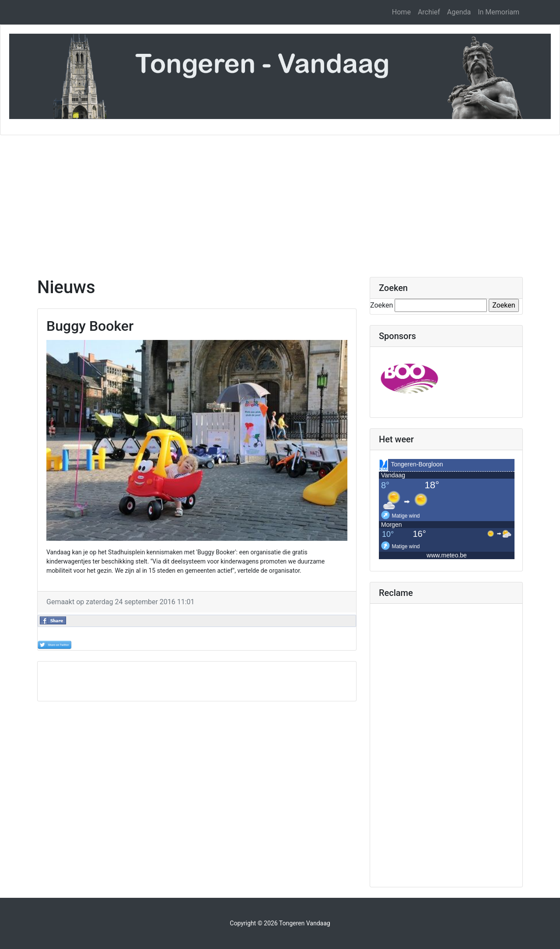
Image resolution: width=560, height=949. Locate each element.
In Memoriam (499, 12)
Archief (429, 12)
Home (401, 12)
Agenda (459, 12)
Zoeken (381, 305)
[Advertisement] (280, 201)
